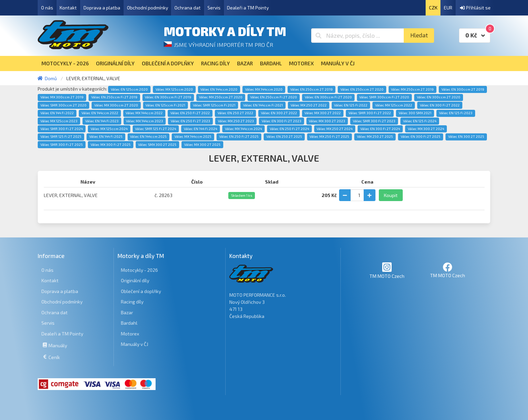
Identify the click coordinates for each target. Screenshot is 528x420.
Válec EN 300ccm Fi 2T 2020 (328, 97)
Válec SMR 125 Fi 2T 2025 (61, 136)
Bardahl (129, 323)
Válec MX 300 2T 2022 (323, 113)
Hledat (419, 35)
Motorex (130, 334)
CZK (433, 8)
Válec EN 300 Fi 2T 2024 (380, 129)
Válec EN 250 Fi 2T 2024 (289, 129)
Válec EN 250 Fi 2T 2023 (190, 121)
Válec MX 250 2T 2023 (236, 121)
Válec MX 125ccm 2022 (394, 105)
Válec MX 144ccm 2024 (243, 129)
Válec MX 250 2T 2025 (375, 136)
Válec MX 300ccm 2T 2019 (62, 97)
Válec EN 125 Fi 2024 (420, 121)
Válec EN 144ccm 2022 (100, 113)
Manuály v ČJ (135, 344)
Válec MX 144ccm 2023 (144, 121)
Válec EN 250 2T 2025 (284, 136)
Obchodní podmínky (147, 8)
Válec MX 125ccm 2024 (109, 129)
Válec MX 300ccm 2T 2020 (116, 105)
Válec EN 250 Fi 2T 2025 (239, 136)
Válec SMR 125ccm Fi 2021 (214, 105)
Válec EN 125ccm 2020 (129, 89)
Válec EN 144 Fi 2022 (57, 113)
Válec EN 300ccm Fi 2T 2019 (168, 97)
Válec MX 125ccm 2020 (174, 89)
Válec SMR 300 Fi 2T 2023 (374, 121)
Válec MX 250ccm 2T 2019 (412, 89)
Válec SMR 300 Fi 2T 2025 (62, 144)
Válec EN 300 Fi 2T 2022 (440, 105)
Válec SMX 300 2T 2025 (157, 144)
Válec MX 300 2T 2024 (426, 129)
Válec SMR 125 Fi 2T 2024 (156, 129)
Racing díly (132, 302)
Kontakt (68, 8)
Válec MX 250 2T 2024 (335, 129)
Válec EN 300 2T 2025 (466, 136)
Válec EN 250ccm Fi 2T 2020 (274, 97)
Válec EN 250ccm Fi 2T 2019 (114, 97)
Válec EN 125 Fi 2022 (351, 105)
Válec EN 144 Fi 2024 (201, 129)
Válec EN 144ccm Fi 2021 (263, 105)
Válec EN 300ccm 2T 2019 (463, 89)
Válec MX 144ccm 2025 (193, 136)
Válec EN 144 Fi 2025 (106, 136)
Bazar (127, 312)
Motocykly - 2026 (139, 270)
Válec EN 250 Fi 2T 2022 (190, 113)
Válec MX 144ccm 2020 (264, 89)
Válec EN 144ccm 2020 (219, 89)
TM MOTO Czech (387, 270)
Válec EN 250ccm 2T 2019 (311, 89)
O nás (47, 8)
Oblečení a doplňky (141, 291)
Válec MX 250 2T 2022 (309, 105)
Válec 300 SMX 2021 (415, 113)
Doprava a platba (102, 8)
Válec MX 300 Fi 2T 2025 (111, 144)
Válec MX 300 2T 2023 (327, 121)
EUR (448, 8)
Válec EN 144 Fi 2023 (102, 121)
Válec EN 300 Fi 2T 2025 (421, 136)
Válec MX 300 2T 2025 (202, 144)
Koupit (391, 195)
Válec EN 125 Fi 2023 (456, 113)
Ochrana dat (188, 8)
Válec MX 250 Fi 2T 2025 (329, 136)
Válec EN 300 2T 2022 (279, 113)
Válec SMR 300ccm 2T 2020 (63, 105)
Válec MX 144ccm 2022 (144, 113)
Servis (214, 8)
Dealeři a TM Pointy (248, 8)
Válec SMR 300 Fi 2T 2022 (370, 113)
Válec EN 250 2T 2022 (235, 113)
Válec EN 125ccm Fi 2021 (165, 105)
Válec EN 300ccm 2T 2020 (439, 97)
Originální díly (135, 280)
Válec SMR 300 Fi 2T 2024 (62, 129)
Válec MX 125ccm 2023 (59, 121)
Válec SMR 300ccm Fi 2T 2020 (384, 97)
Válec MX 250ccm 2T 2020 (221, 97)
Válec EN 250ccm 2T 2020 (362, 89)
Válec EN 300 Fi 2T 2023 (282, 121)
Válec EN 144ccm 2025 (148, 136)
